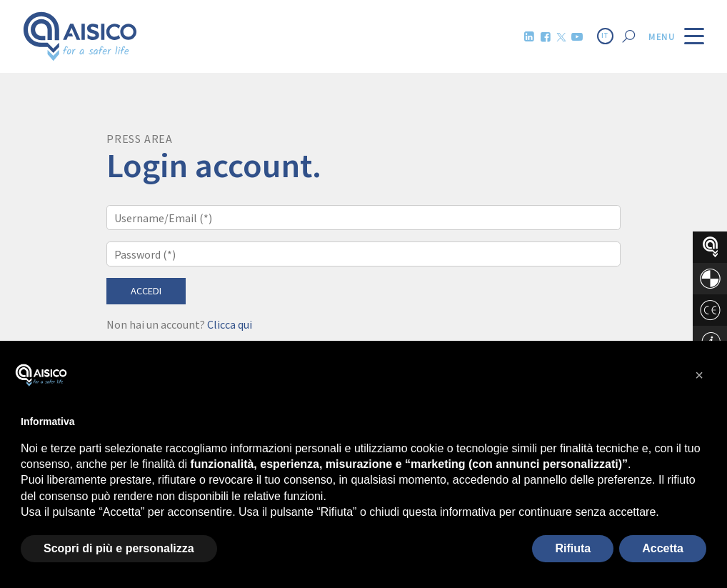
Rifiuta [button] (573, 548)
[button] (699, 375)
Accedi (146, 291)
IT (605, 36)
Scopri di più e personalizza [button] (119, 548)
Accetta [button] (663, 548)
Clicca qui (230, 324)
